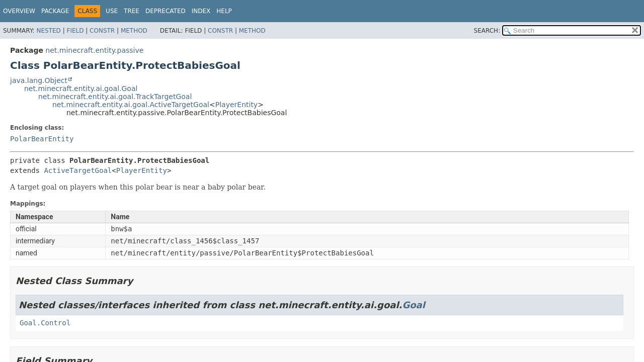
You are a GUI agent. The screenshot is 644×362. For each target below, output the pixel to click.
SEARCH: (487, 31)
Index (201, 11)
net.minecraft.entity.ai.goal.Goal (81, 88)
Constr (102, 31)
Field (75, 31)
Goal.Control (45, 323)
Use (112, 11)
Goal (413, 305)
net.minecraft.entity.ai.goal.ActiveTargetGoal (131, 105)
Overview (19, 11)
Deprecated (166, 11)
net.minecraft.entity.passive (94, 50)
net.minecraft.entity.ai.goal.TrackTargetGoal (115, 97)
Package (55, 11)
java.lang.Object (39, 80)
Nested (48, 31)
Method (134, 31)
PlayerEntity (236, 105)
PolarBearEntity (42, 139)
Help (224, 11)
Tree (132, 11)
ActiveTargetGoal (78, 170)
